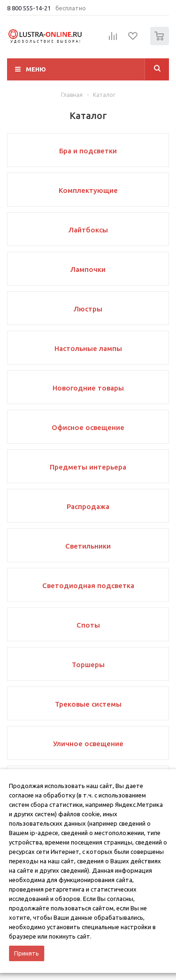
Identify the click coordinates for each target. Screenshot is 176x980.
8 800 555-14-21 (29, 8)
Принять (27, 953)
